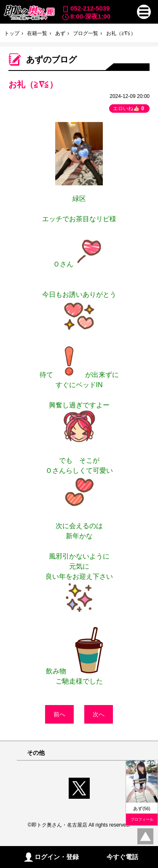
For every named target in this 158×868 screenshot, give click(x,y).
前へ (59, 714)
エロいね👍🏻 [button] (129, 108)
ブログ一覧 (86, 33)
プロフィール (142, 819)
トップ (12, 33)
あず (60, 33)
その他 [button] (36, 753)
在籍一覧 (37, 33)
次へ (99, 714)
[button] (144, 12)
